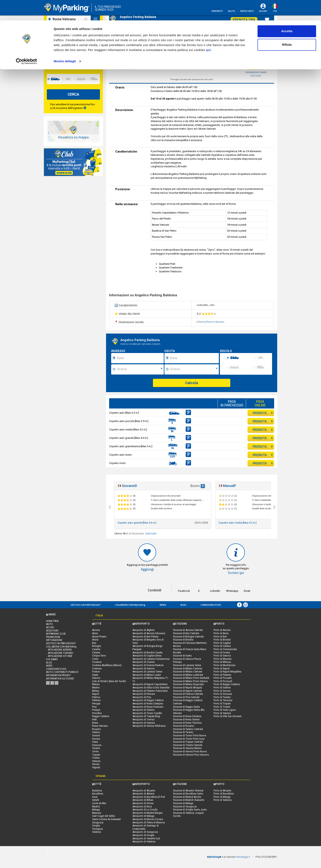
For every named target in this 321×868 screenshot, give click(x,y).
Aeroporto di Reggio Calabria (148, 700)
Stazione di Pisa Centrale (186, 697)
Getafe (96, 800)
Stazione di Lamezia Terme (187, 665)
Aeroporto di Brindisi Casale (147, 652)
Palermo (96, 700)
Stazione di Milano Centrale (188, 672)
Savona (96, 739)
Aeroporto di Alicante (144, 790)
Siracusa (97, 745)
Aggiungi (147, 569)
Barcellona (98, 794)
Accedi (50, 627)
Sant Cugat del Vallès (103, 816)
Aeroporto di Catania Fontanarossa (151, 659)
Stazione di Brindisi (183, 640)
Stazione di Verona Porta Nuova (190, 751)
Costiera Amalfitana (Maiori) (107, 665)
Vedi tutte (151, 534)
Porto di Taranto (222, 697)
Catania (96, 652)
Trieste (96, 758)
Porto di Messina (223, 659)
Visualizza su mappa (73, 137)
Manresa (97, 813)
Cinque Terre (99, 656)
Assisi (95, 640)
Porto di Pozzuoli (223, 681)
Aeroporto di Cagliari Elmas (147, 656)
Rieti (94, 719)
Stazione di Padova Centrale (188, 694)
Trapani (96, 755)
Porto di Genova (222, 656)
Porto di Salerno (222, 687)
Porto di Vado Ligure (225, 710)
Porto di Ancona (222, 630)
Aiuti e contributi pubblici (62, 672)
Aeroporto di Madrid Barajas (148, 813)
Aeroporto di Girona (143, 803)
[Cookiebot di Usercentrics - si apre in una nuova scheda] (27, 41)
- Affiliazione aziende (59, 650)
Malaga (96, 810)
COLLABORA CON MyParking (130, 605)
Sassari (96, 735)
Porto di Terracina (223, 700)
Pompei (96, 710)
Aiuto (49, 624)
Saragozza (98, 822)
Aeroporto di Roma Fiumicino (148, 707)
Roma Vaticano (215, 322)
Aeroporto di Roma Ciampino (148, 703)
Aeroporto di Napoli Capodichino (150, 684)
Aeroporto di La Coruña (145, 810)
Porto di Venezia (222, 713)
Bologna (97, 646)
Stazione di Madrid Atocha (187, 797)
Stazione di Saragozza (185, 806)
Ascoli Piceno (99, 637)
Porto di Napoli (222, 668)
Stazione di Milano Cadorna (188, 668)
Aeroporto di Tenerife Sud (146, 838)
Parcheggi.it (243, 857)
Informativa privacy (58, 675)
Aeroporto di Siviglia (143, 835)
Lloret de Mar (99, 803)
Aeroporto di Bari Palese (145, 637)
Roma (202, 322)
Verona (96, 764)
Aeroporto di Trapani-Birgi (146, 716)
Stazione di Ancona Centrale (188, 630)
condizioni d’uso (211, 605)
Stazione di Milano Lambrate (188, 675)
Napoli (96, 694)
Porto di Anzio (221, 633)
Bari (94, 643)
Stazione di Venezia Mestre (187, 748)
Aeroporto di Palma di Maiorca (149, 822)
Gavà (95, 797)
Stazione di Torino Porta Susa (189, 739)
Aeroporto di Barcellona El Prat (149, 797)
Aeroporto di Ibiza (142, 806)
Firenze (96, 672)
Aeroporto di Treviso (144, 719)
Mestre (96, 687)
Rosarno (97, 729)
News (163, 605)
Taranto (96, 748)
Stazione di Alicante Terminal (188, 790)
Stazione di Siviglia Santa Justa (190, 810)
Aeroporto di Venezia (144, 723)
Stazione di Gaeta (182, 656)
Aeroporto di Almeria (143, 794)
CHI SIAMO (52, 659)
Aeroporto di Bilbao (143, 800)
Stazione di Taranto (183, 732)
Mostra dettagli (65, 41)
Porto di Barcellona (224, 794)
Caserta (96, 649)
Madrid (96, 806)
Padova (96, 697)
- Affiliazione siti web (59, 656)
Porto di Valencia (223, 800)
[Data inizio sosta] (140, 358)
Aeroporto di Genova (144, 668)
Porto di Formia (222, 652)
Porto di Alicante (222, 790)
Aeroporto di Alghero (144, 630)
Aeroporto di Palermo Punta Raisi (150, 691)
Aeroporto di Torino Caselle (147, 713)
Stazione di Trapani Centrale (188, 742)
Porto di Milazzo (222, 662)
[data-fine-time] (91, 64)
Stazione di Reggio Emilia (186, 707)
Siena (95, 742)
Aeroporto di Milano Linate (147, 675)
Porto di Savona (222, 691)
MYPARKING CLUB (56, 634)
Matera (96, 684)
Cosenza (97, 662)
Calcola (192, 383)
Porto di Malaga (222, 797)
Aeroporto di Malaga (143, 816)
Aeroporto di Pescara (144, 694)
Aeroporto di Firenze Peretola (148, 665)
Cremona (97, 668)
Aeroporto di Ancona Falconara (149, 633)
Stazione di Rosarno (184, 726)
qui (208, 30)
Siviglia (96, 826)
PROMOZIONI (53, 637)
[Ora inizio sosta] (140, 369)
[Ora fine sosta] (194, 369)
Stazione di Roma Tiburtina (187, 723)
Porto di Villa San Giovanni (228, 716)
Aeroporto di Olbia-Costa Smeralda (151, 687)
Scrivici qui (236, 573)
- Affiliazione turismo (60, 653)
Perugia (96, 703)
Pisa (94, 707)
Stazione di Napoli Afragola (188, 687)
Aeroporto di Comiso (144, 662)
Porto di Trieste (222, 707)
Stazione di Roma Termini (186, 719)
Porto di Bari (220, 637)
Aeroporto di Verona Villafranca (149, 726)
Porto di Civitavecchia (225, 649)
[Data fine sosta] (194, 358)
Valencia (97, 832)
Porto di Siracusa (223, 694)
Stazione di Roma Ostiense (187, 716)
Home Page (52, 621)
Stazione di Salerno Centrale (188, 729)
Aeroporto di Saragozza (145, 832)
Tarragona (97, 829)
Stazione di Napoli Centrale (187, 691)
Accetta (287, 11)
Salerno (96, 732)
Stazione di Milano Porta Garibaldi (191, 678)
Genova (96, 678)
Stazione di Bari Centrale (186, 633)
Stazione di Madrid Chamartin (189, 800)
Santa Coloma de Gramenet (106, 819)
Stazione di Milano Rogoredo (188, 684)
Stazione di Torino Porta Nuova (190, 735)
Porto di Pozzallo (223, 678)
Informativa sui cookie (60, 678)
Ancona (96, 630)
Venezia (96, 761)
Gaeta (95, 675)
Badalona (97, 790)
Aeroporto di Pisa (142, 697)
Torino (96, 751)
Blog (183, 605)
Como (95, 659)
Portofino (97, 713)
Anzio (95, 633)
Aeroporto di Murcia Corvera (148, 819)
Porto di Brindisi (222, 640)
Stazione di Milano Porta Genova (190, 681)
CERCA (73, 94)
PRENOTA (263, 413)
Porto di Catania (222, 646)
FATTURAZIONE (54, 640)
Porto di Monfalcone (224, 665)
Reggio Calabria (101, 716)
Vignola (96, 767)
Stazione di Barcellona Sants (188, 794)
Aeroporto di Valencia (144, 841)
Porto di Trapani (222, 703)
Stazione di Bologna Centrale (188, 637)
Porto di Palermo (222, 675)
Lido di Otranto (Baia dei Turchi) (109, 681)
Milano (96, 691)
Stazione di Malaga (183, 803)
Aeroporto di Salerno (144, 710)
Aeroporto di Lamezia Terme (147, 672)
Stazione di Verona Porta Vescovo (191, 755)
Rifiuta (287, 24)
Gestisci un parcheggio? (86, 605)
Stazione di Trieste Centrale (188, 745)
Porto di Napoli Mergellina (227, 672)
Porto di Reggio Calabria (227, 684)
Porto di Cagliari (222, 643)
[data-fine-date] (63, 64)
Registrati (52, 631)
